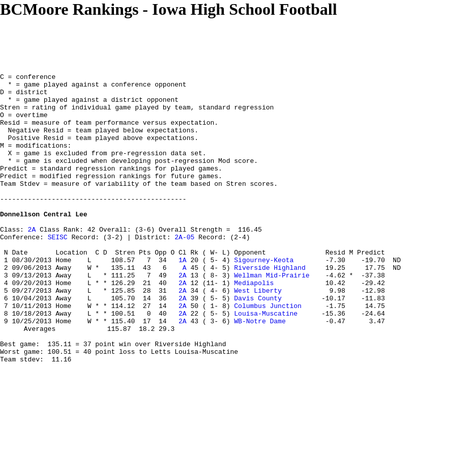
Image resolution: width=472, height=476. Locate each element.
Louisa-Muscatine (266, 362)
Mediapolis (254, 325)
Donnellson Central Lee (44, 243)
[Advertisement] (185, 42)
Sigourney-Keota (264, 298)
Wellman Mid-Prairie (272, 316)
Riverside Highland (270, 307)
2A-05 (184, 270)
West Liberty (258, 334)
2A (32, 261)
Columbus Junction (268, 353)
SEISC (58, 270)
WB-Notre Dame (260, 371)
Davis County (258, 344)
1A (183, 298)
